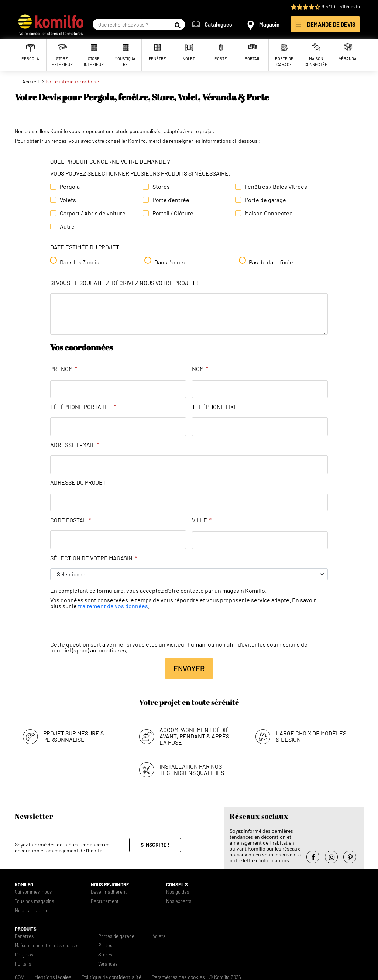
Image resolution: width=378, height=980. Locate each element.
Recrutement (105, 901)
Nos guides (178, 892)
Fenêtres (24, 936)
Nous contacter (31, 910)
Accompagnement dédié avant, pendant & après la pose (194, 736)
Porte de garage (265, 200)
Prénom (63, 369)
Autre (67, 226)
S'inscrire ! (155, 845)
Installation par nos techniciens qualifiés (192, 769)
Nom (200, 369)
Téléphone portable (83, 407)
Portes (105, 946)
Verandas (108, 964)
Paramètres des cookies (178, 977)
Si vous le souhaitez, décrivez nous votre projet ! (124, 283)
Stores (161, 187)
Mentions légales (53, 977)
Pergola (70, 187)
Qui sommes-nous (33, 892)
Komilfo (24, 885)
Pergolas (24, 955)
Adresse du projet (78, 482)
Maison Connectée (269, 213)
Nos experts (179, 901)
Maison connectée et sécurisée (47, 946)
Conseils (177, 885)
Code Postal (70, 520)
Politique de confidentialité (111, 977)
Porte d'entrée (171, 200)
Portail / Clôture (173, 213)
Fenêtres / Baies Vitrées (276, 187)
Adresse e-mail (75, 445)
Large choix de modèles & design (311, 736)
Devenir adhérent (109, 892)
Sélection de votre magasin (93, 558)
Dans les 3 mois (80, 262)
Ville (202, 520)
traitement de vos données (113, 606)
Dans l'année (171, 262)
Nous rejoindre (110, 885)
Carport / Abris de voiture (93, 213)
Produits (26, 929)
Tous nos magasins (34, 901)
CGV (19, 977)
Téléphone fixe (215, 407)
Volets (68, 200)
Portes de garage (116, 936)
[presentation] (106, 627)
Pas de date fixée (271, 262)
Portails (23, 964)
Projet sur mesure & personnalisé (74, 736)
